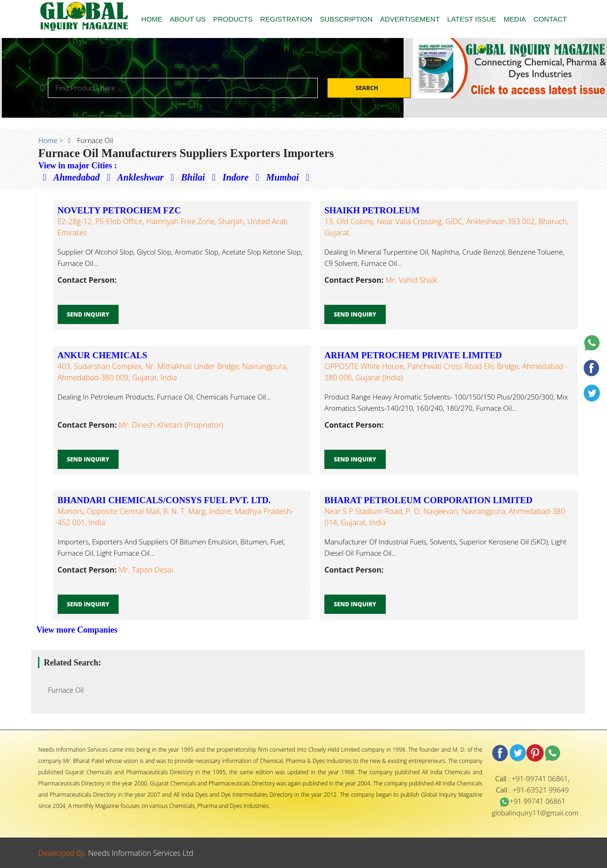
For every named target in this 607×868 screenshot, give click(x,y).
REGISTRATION (286, 19)
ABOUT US (187, 19)
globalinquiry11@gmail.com (535, 813)
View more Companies (77, 630)
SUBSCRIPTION (346, 19)
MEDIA (515, 19)
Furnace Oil (63, 690)
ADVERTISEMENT (410, 19)
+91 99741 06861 (532, 801)
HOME (152, 19)
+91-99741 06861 (540, 778)
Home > (51, 140)
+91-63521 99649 (540, 790)
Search (367, 88)
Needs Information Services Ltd (141, 853)
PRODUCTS (233, 19)
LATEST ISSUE (472, 19)
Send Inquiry (88, 314)
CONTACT (550, 19)
